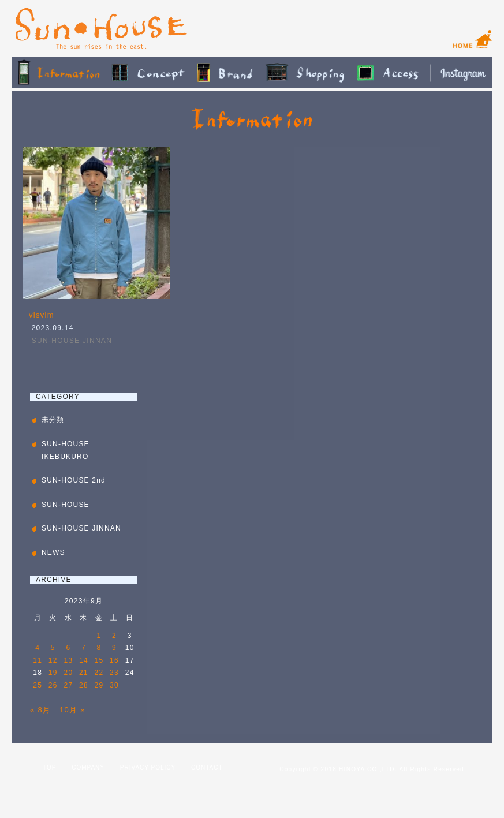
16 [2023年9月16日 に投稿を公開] (114, 660)
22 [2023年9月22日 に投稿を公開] (99, 673)
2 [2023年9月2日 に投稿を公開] (114, 636)
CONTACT (207, 767)
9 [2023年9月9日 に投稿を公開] (114, 648)
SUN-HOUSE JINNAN (72, 341)
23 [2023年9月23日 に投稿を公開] (114, 673)
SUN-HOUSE (66, 505)
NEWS (53, 552)
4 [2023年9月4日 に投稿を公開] (38, 648)
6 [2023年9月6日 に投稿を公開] (68, 648)
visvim (42, 315)
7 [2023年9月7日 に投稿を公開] (84, 648)
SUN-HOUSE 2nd (74, 480)
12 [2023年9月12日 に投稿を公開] (53, 660)
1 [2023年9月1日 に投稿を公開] (99, 636)
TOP (49, 767)
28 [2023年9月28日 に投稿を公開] (84, 685)
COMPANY (88, 767)
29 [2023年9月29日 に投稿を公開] (99, 685)
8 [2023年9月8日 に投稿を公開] (99, 648)
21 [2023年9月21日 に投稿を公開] (84, 673)
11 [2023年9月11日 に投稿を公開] (38, 660)
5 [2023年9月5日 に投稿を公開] (53, 648)
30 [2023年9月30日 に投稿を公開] (114, 685)
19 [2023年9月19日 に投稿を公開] (53, 673)
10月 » (72, 710)
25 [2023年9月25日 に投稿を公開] (38, 685)
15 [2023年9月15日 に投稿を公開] (99, 660)
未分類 (53, 420)
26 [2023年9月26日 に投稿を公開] (53, 685)
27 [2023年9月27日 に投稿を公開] (68, 685)
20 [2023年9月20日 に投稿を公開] (68, 673)
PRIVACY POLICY (148, 767)
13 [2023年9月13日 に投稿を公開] (68, 660)
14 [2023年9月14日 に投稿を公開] (84, 660)
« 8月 (40, 710)
